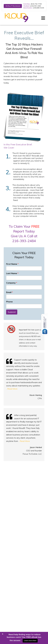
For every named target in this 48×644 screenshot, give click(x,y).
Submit (12, 312)
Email (9, 292)
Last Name (12, 273)
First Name (12, 264)
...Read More (12, 389)
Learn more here (30, 641)
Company (12, 283)
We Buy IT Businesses (13, 6)
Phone (9, 302)
